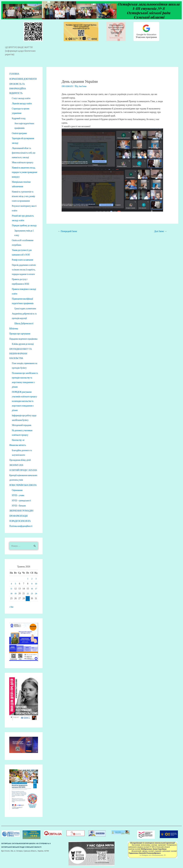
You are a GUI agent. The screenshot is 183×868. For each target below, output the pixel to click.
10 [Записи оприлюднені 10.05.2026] (36, 585)
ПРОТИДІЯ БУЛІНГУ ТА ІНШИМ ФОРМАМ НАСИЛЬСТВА (20, 354)
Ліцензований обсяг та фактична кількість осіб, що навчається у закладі (24, 153)
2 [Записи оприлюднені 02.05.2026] (32, 580)
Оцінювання (17, 491)
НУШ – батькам (19, 506)
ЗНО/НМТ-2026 (16, 466)
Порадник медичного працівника (23, 339)
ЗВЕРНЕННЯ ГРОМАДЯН (21, 511)
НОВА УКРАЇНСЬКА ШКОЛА (23, 486)
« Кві (11, 608)
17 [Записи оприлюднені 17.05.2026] (36, 590)
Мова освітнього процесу (23, 163)
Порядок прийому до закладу (24, 226)
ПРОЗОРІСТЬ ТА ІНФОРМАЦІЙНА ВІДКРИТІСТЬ (18, 89)
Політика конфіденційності (21, 527)
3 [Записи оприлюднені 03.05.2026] (36, 580)
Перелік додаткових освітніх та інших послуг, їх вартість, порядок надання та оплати (24, 270)
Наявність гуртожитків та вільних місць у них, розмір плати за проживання (23, 196)
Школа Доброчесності (24, 324)
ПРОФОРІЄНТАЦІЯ (18, 517)
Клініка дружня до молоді (23, 344)
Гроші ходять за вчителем (25, 309)
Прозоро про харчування (20, 334)
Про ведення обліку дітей (20, 460)
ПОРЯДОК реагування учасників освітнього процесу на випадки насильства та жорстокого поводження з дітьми (24, 401)
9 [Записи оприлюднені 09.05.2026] (32, 585)
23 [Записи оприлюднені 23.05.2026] (32, 594)
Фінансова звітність (18, 446)
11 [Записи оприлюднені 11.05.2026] (11, 590)
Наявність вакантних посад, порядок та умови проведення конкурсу (24, 172)
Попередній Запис (68, 231)
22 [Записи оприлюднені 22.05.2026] (28, 594)
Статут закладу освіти (21, 98)
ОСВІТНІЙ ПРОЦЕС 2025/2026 (23, 471)
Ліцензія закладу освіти (22, 104)
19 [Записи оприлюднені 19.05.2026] (15, 594)
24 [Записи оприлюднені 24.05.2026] (36, 594)
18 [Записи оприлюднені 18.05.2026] (11, 594)
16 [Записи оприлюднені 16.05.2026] (32, 590)
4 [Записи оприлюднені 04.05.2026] (11, 585)
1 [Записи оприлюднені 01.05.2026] (28, 580)
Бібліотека (14, 329)
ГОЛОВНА (14, 74)
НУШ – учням (18, 496)
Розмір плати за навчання (22, 260)
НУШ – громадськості (21, 501)
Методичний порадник (22, 426)
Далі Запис (160, 231)
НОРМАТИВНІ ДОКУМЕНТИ (23, 79)
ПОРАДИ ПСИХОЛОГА (20, 522)
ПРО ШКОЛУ (68, 86)
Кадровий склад (19, 119)
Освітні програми (19, 133)
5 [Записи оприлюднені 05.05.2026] (15, 585)
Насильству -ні (18, 440)
